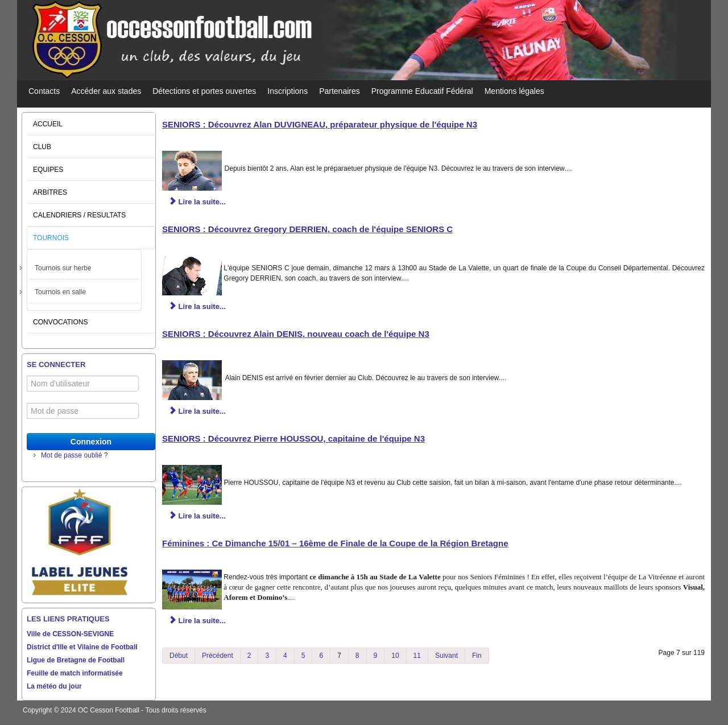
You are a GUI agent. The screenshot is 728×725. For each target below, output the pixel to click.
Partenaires (340, 91)
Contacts (44, 91)
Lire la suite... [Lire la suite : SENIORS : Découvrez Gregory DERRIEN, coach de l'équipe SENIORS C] (197, 306)
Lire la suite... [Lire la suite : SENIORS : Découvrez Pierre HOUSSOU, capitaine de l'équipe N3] (197, 516)
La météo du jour (54, 686)
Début (179, 656)
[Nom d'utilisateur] (83, 384)
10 (395, 656)
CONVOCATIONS (60, 322)
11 (417, 656)
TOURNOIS (51, 238)
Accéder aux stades (106, 91)
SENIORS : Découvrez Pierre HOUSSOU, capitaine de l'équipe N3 (293, 438)
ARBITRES (50, 192)
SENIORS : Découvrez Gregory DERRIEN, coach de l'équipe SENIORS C (307, 229)
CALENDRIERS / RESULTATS (79, 215)
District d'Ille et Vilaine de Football (82, 647)
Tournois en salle (60, 292)
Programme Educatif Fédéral (422, 91)
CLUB (42, 147)
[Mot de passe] (83, 411)
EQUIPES (48, 170)
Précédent (218, 656)
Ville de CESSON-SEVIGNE (70, 634)
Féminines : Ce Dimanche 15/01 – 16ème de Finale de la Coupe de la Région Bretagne (335, 543)
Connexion (91, 442)
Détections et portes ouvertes (204, 91)
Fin (477, 656)
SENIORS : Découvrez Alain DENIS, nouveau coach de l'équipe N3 (296, 334)
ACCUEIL (48, 124)
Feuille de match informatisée (75, 673)
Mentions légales (514, 91)
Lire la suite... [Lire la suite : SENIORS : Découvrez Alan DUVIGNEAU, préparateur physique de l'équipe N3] (197, 202)
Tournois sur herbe (63, 268)
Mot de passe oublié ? (74, 455)
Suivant (446, 656)
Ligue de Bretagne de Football (76, 660)
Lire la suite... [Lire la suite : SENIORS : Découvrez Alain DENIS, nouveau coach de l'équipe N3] (197, 411)
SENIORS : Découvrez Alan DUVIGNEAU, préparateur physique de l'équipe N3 (320, 124)
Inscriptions (288, 91)
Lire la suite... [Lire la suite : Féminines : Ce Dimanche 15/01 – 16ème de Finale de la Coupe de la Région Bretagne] (197, 621)
